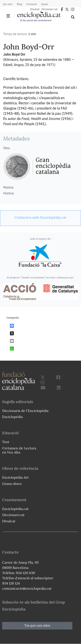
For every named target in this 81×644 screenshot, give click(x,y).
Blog (19, 4)
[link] (40, 217)
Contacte (32, 4)
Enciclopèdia (12, 417)
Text (6, 442)
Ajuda (45, 4)
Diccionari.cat (50, 9)
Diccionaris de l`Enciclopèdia (25, 411)
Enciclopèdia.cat (15, 509)
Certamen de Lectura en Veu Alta (19, 450)
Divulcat (35, 9)
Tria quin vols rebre (37, 626)
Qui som (8, 4)
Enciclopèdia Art (15, 477)
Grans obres (12, 484)
